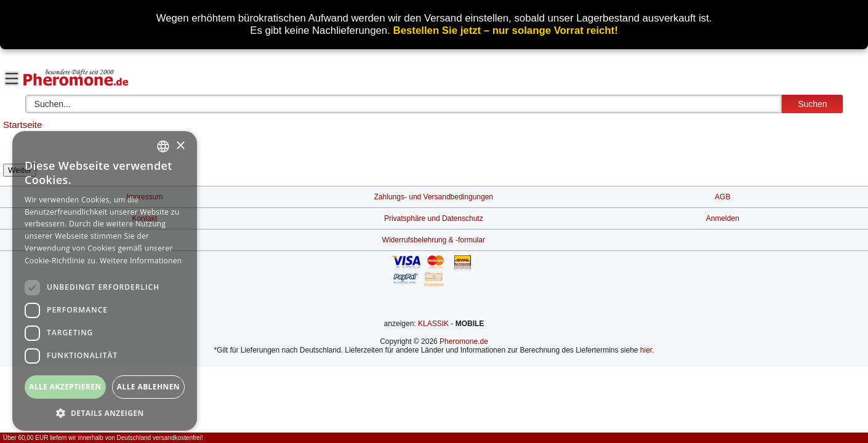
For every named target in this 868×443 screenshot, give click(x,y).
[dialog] (105, 281)
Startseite (22, 125)
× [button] (180, 146)
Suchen (812, 104)
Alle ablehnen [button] (148, 387)
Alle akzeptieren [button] (65, 387)
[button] (105, 413)
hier (646, 350)
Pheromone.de (464, 341)
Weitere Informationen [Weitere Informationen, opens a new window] (141, 261)
